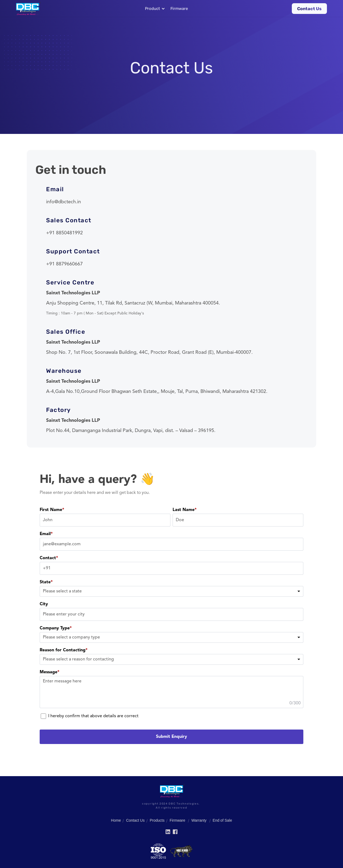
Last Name (185, 510)
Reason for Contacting (64, 650)
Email (46, 534)
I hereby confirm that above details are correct (90, 716)
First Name (52, 510)
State (46, 582)
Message (50, 672)
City (44, 604)
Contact (49, 558)
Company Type (56, 628)
